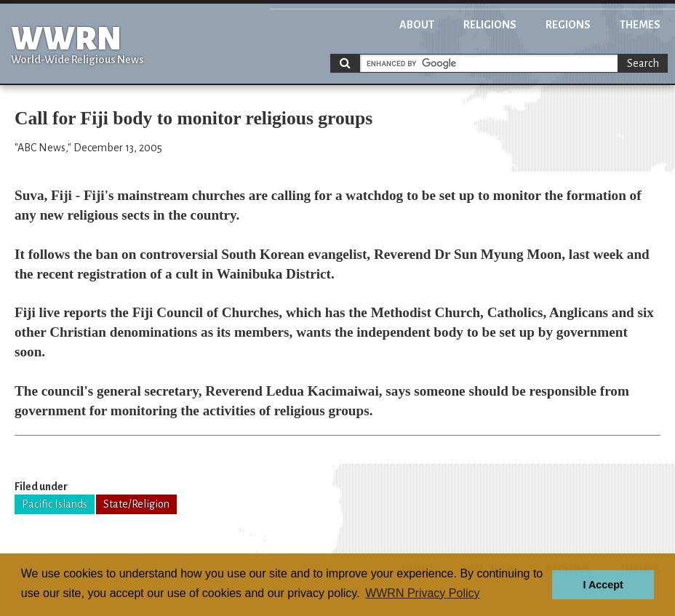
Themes (640, 25)
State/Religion (136, 504)
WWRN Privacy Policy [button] (422, 593)
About (417, 25)
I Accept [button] (603, 585)
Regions (568, 25)
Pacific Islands (55, 504)
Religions (490, 25)
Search (643, 63)
